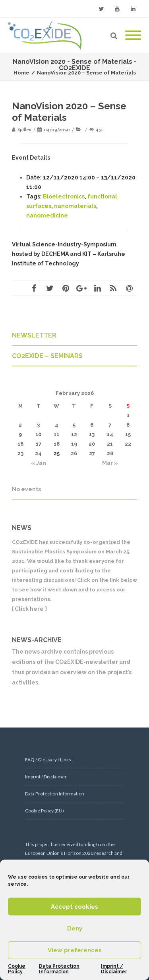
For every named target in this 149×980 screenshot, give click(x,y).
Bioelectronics (64, 196)
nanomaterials (75, 206)
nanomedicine (47, 215)
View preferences (75, 950)
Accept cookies (74, 907)
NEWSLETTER (34, 335)
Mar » (110, 463)
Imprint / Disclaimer (114, 969)
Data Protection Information (59, 969)
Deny (75, 929)
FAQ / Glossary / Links (48, 760)
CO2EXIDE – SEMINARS (47, 356)
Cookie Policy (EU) (45, 811)
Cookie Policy (17, 969)
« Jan (39, 463)
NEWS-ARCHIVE (37, 640)
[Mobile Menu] (133, 36)
